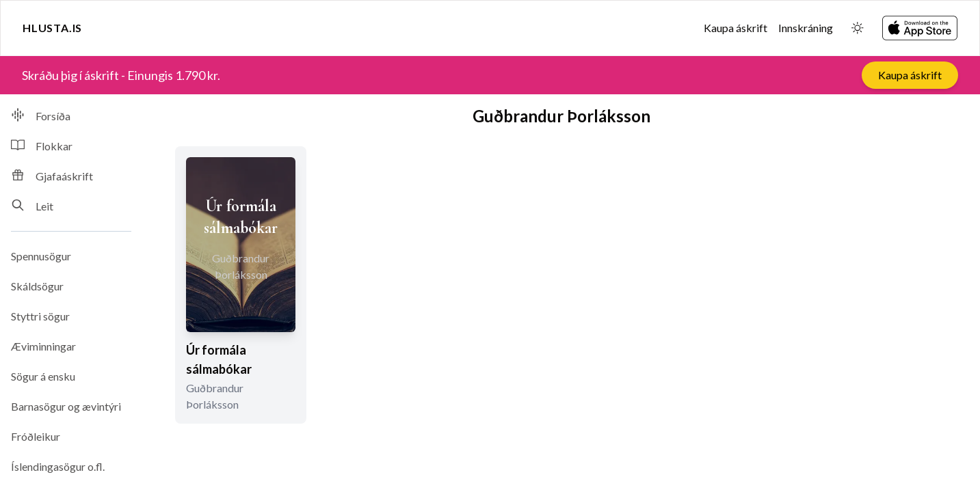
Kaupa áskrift (736, 28)
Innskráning (806, 28)
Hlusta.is (52, 28)
